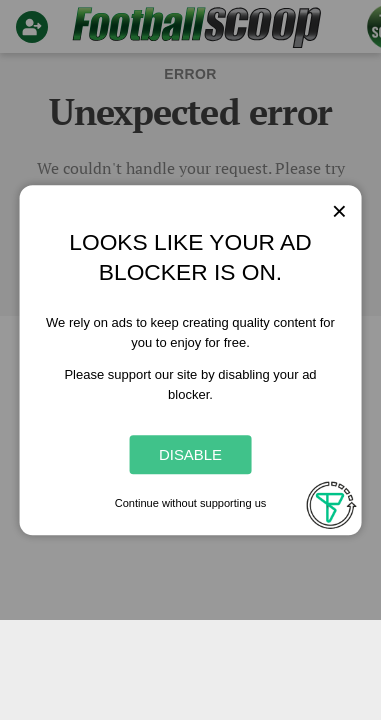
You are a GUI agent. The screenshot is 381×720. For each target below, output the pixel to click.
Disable (190, 454)
